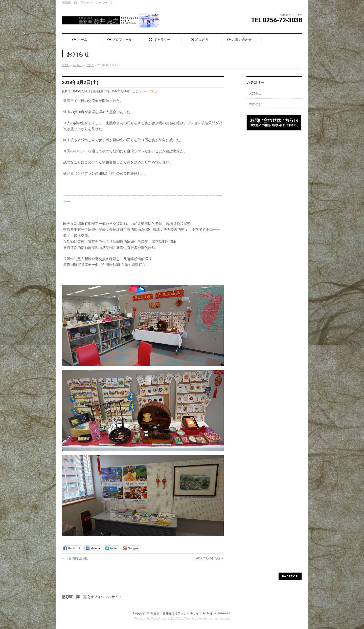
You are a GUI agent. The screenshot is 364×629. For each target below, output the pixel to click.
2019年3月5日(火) (210, 558)
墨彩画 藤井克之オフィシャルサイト (176, 613)
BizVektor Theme (182, 619)
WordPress (159, 619)
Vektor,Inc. (206, 619)
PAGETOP (290, 576)
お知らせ (255, 93)
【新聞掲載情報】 (76, 558)
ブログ (153, 91)
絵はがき (255, 104)
